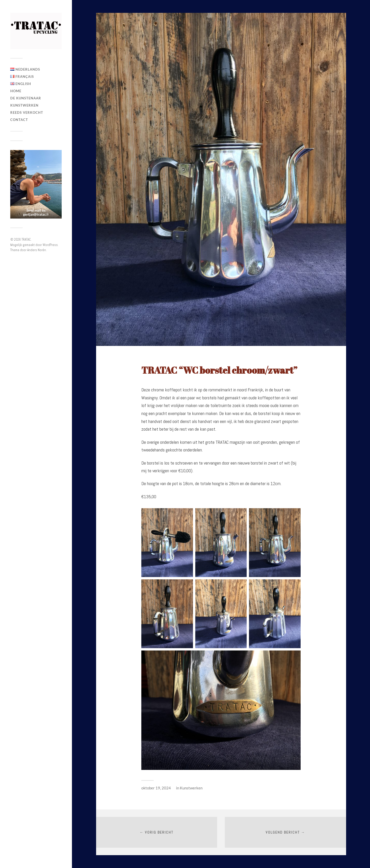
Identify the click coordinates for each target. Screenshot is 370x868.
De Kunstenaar (26, 98)
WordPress (50, 245)
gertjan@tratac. (35, 214)
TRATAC (26, 239)
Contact (19, 120)
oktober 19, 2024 (156, 788)
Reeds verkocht (27, 112)
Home (16, 91)
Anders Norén (37, 250)
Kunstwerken (24, 105)
